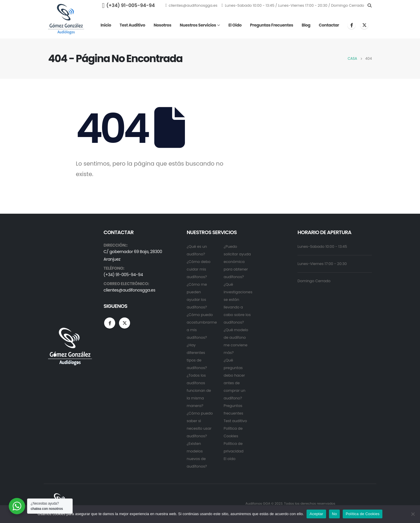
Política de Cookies (363, 514)
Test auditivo (132, 25)
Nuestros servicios (198, 25)
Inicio (106, 25)
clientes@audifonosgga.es (191, 5)
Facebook (110, 323)
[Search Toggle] (369, 6)
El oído (235, 25)
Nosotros (163, 25)
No (334, 514)
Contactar (329, 25)
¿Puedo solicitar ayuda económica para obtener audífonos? (237, 262)
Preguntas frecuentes (272, 25)
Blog (306, 25)
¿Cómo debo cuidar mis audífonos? (199, 269)
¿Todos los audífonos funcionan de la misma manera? (199, 391)
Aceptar (316, 514)
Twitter (125, 323)
